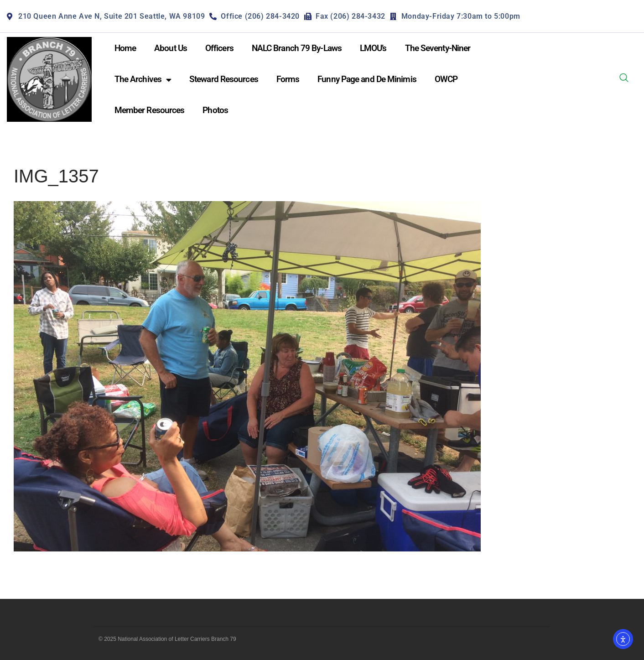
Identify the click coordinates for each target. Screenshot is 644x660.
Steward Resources (224, 79)
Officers (219, 48)
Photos (215, 110)
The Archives (143, 80)
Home (125, 48)
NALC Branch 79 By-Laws (297, 48)
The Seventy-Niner (438, 48)
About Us (171, 48)
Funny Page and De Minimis (367, 79)
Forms (288, 79)
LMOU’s (373, 48)
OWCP (446, 79)
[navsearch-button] (624, 79)
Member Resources (150, 110)
